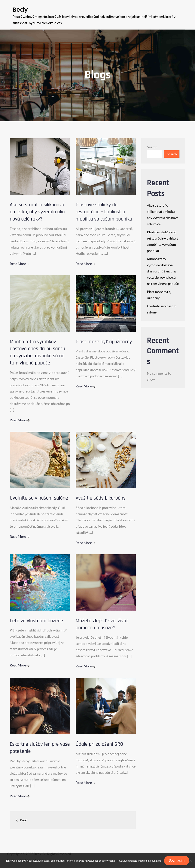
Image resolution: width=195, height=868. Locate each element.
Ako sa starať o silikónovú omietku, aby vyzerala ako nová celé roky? (37, 212)
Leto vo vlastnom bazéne (36, 621)
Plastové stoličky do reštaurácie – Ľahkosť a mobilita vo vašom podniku (104, 212)
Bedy (20, 10)
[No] (190, 861)
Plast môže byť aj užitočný (104, 342)
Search (152, 147)
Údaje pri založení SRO (99, 744)
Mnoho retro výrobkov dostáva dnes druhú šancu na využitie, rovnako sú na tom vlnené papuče (37, 352)
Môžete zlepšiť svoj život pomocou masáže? (102, 624)
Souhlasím (177, 860)
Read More (20, 264)
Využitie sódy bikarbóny (101, 498)
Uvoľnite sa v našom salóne (39, 498)
